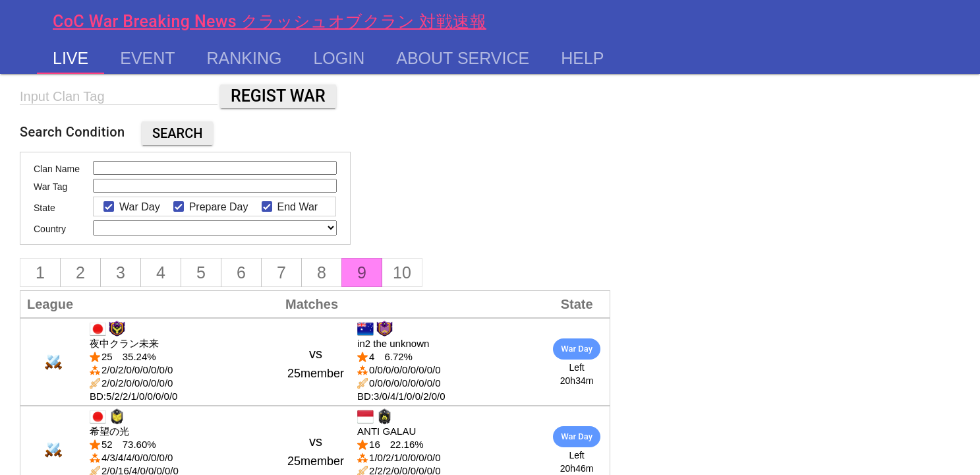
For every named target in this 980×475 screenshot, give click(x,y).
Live (71, 58)
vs (316, 363)
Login (339, 58)
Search (178, 133)
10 (402, 272)
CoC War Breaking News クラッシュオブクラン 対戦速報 (270, 21)
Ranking (245, 58)
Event (147, 58)
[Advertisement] (469, 163)
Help (582, 58)
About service (463, 58)
